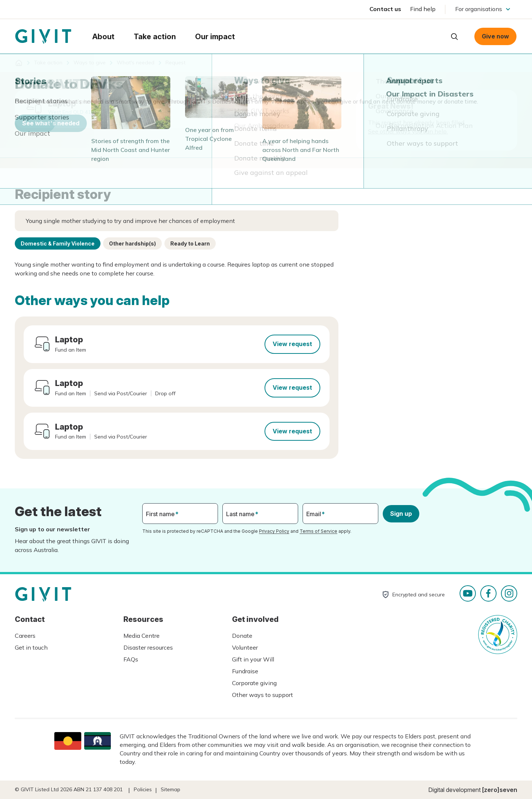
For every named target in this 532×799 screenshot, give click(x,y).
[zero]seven (500, 790)
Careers (25, 636)
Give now (495, 36)
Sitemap (170, 789)
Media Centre (141, 636)
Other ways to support (262, 695)
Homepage (43, 37)
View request (292, 344)
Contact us (385, 9)
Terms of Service (318, 531)
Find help (423, 9)
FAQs (131, 659)
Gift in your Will (253, 659)
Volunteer (245, 647)
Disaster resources (148, 647)
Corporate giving (254, 683)
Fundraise (245, 671)
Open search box (454, 37)
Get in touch (31, 647)
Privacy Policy (274, 531)
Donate (242, 636)
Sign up (401, 514)
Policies (143, 789)
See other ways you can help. (408, 131)
